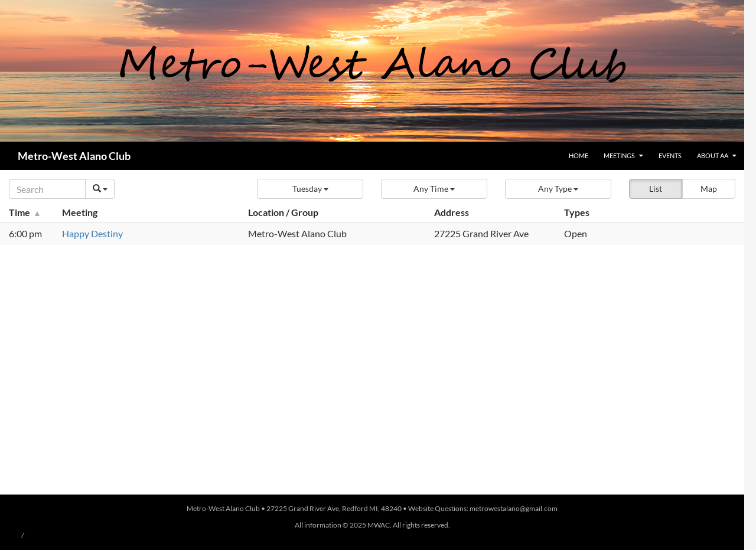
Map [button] (709, 189)
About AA (713, 155)
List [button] (656, 189)
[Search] (47, 189)
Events (670, 155)
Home (579, 155)
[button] (310, 189)
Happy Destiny (92, 233)
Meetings (619, 155)
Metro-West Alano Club (74, 156)
